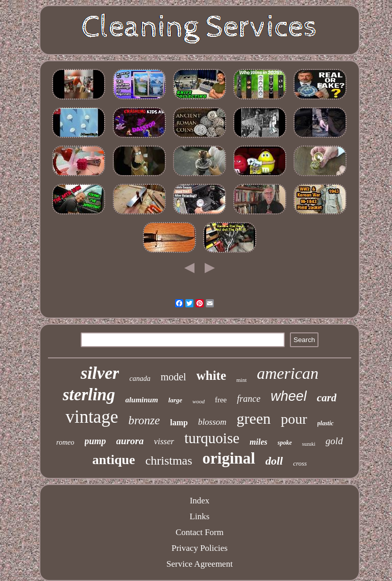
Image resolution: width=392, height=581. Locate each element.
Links (200, 516)
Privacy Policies (200, 548)
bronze (144, 420)
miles (259, 442)
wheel (289, 396)
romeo (65, 442)
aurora (130, 441)
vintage (92, 417)
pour (294, 419)
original (229, 458)
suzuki (309, 444)
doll (274, 461)
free (221, 400)
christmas (169, 461)
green (254, 418)
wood (199, 401)
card (327, 398)
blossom (212, 422)
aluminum (141, 400)
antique (114, 460)
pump (95, 441)
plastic (326, 423)
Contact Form (200, 532)
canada (140, 379)
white (211, 376)
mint (241, 380)
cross (300, 463)
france (249, 399)
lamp (179, 422)
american (288, 373)
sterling (89, 395)
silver (100, 373)
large (175, 400)
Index (200, 501)
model (174, 377)
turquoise (212, 438)
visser (164, 441)
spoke (285, 443)
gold (334, 441)
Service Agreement (200, 564)
